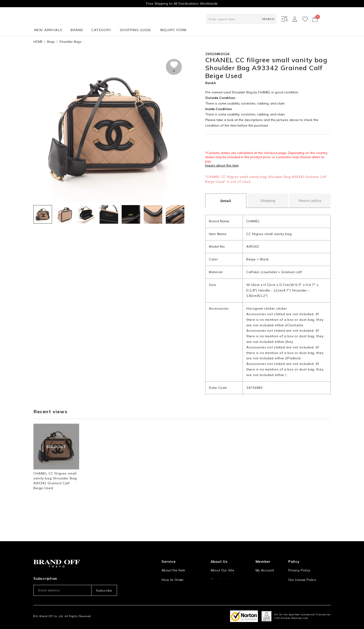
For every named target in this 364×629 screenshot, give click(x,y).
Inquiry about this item (222, 165)
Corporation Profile (226, 573)
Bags (51, 42)
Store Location (222, 563)
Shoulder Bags (70, 42)
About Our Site (222, 554)
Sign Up (262, 563)
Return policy (310, 201)
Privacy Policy (299, 554)
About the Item (173, 554)
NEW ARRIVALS (48, 30)
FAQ (165, 592)
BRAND (77, 30)
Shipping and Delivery (179, 573)
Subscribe (104, 574)
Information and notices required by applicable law (309, 575)
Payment (169, 583)
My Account (265, 554)
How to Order (173, 563)
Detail (226, 201)
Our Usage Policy (302, 563)
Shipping (268, 201)
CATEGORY (101, 30)
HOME (38, 42)
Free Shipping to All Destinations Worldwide (182, 3)
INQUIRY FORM (173, 30)
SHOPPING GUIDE (136, 30)
